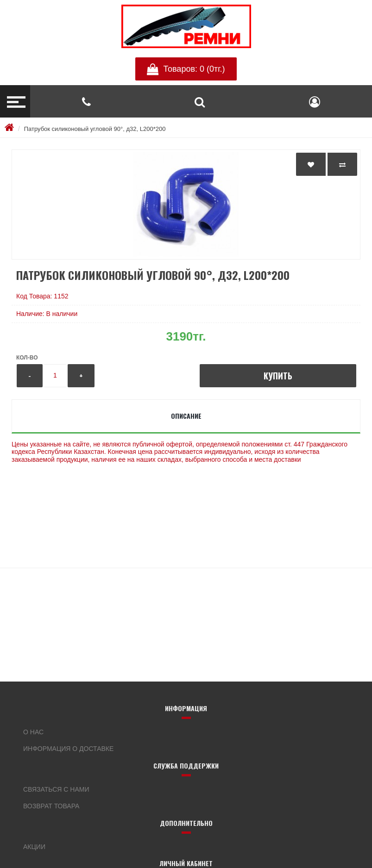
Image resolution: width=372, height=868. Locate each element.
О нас (33, 732)
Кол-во (27, 358)
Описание (186, 416)
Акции (34, 847)
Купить (278, 376)
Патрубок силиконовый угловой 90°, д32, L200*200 (95, 129)
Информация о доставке (68, 749)
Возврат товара (51, 806)
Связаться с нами (56, 789)
